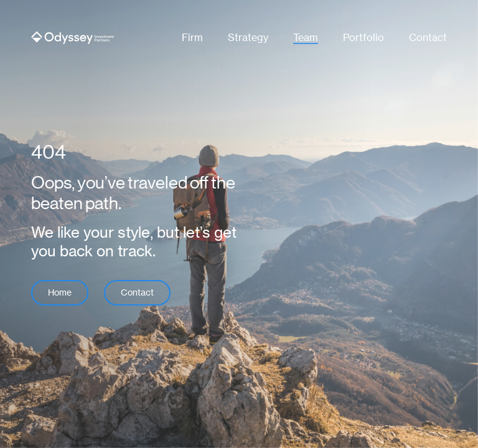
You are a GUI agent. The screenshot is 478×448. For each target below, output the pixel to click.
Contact (428, 38)
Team (306, 38)
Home (60, 292)
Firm (192, 38)
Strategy (248, 38)
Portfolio (363, 38)
